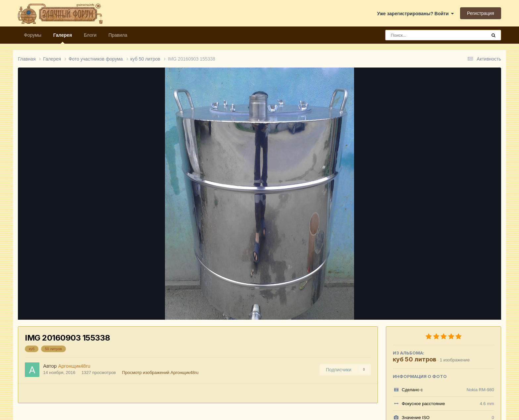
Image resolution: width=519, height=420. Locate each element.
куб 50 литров (415, 359)
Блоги (90, 35)
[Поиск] (424, 35)
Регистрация (481, 13)
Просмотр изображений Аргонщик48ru (160, 373)
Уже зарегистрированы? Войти (416, 14)
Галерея (63, 38)
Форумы (33, 35)
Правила (118, 35)
